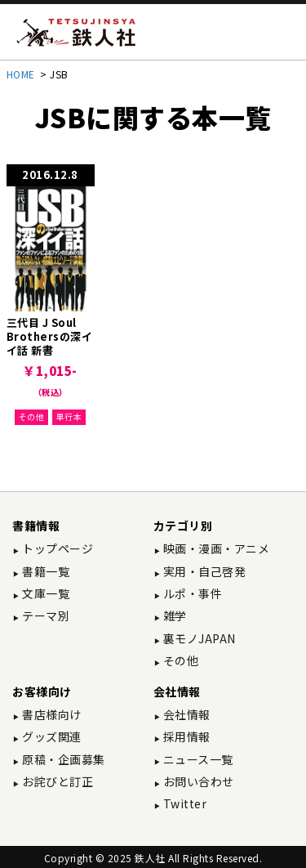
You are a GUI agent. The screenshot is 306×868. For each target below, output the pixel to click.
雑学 (173, 615)
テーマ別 (45, 615)
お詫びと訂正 (57, 781)
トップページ (57, 548)
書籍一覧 (45, 571)
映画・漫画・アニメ (215, 548)
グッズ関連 (51, 736)
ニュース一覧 (197, 759)
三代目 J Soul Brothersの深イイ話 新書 (50, 336)
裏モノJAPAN (198, 638)
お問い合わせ (197, 781)
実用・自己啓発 (203, 571)
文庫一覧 (45, 593)
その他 (32, 416)
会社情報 (185, 714)
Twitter (183, 803)
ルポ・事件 (191, 593)
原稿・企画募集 (62, 759)
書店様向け (51, 714)
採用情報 (185, 736)
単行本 (69, 416)
